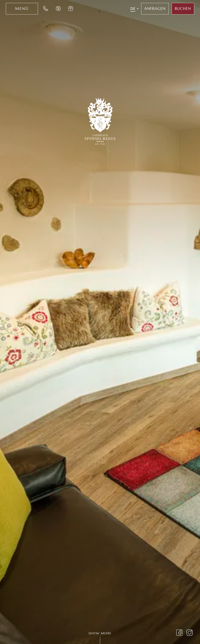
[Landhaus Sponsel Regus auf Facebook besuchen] (179, 633)
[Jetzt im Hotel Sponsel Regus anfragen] (155, 9)
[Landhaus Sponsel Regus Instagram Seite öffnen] (190, 633)
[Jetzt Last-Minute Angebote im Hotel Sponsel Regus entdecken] (58, 9)
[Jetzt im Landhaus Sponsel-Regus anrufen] (46, 9)
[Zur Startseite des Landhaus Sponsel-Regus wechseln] (100, 121)
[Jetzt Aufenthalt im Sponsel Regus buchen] (183, 9)
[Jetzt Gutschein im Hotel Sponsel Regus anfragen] (71, 9)
